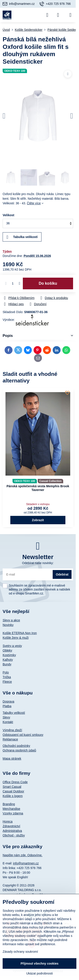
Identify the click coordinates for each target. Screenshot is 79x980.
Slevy (6, 717)
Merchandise (11, 809)
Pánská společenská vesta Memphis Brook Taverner (38, 488)
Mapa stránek (12, 759)
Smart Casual (12, 787)
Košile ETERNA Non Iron (20, 633)
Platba (7, 706)
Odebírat (62, 574)
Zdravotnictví (11, 826)
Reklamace (10, 739)
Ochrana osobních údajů (19, 750)
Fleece (7, 682)
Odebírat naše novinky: (38, 563)
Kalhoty (8, 660)
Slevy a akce (11, 620)
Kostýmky (9, 655)
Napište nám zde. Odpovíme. (22, 855)
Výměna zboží (12, 730)
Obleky (7, 650)
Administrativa (12, 831)
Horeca (8, 821)
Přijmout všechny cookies (40, 963)
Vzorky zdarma (13, 813)
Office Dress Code (15, 782)
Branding (9, 804)
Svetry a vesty (12, 646)
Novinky (8, 625)
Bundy (7, 664)
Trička (7, 677)
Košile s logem (13, 796)
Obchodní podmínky (16, 746)
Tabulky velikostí (14, 713)
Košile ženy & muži (16, 638)
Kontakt (8, 722)
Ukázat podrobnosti (40, 973)
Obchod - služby (14, 835)
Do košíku (48, 283)
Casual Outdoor (13, 791)
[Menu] (70, 15)
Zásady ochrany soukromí (20, 952)
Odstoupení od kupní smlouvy (23, 735)
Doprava (8, 701)
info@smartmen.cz (26, 863)
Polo (6, 672)
